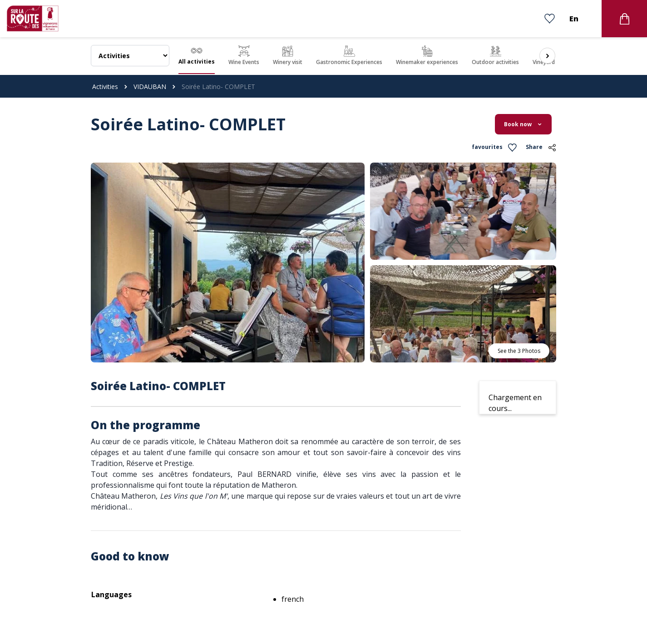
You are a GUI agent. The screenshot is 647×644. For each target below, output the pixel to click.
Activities (105, 87)
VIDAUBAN (150, 87)
